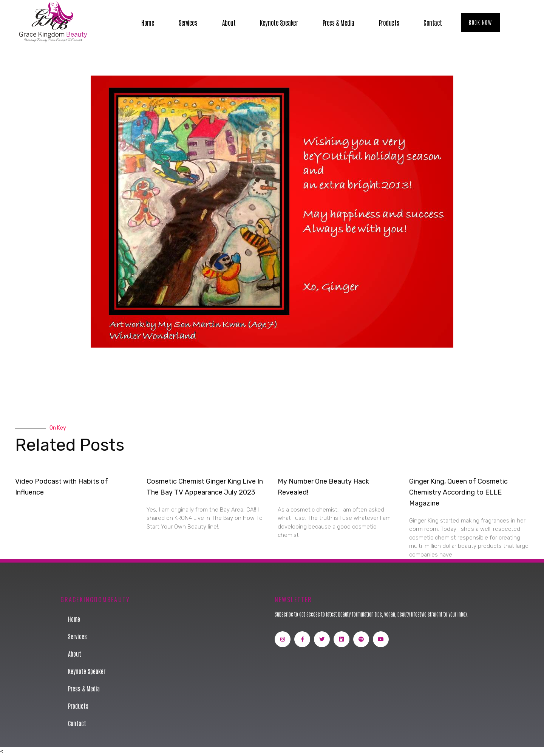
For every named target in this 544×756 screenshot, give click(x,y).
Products (389, 22)
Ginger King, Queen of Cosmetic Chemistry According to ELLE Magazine (458, 492)
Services (188, 22)
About (229, 22)
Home (148, 22)
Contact (433, 22)
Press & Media (338, 22)
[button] (480, 22)
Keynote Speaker (279, 22)
